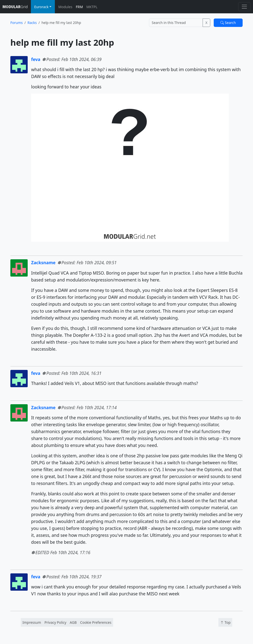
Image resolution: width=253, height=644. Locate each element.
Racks (32, 23)
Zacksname (43, 262)
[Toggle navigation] (244, 7)
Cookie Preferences (96, 622)
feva (36, 59)
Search (228, 23)
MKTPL (92, 7)
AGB (73, 622)
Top (225, 622)
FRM (79, 7)
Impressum (32, 622)
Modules (65, 7)
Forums (17, 23)
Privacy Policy (55, 622)
